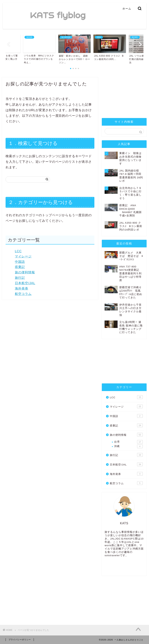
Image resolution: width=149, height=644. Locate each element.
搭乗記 (20, 267)
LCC (18, 251)
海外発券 (22, 289)
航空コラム (23, 294)
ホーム (127, 9)
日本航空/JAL (25, 283)
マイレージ (23, 256)
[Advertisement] (124, 96)
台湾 (128, 442)
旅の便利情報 (25, 272)
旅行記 (20, 278)
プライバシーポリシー (20, 640)
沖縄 (128, 446)
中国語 (20, 262)
